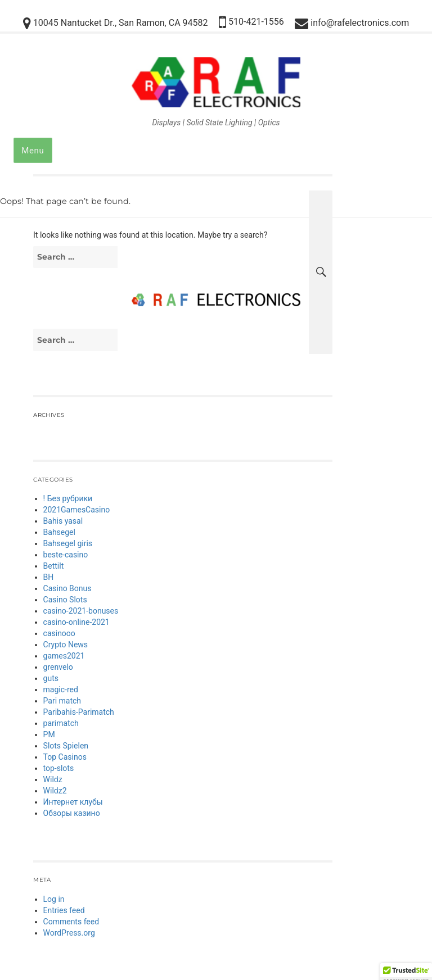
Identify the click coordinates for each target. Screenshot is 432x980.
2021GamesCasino (77, 510)
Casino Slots (65, 600)
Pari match (62, 701)
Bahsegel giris (68, 543)
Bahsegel (59, 532)
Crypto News (66, 645)
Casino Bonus (67, 588)
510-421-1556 (251, 22)
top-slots (59, 768)
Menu (33, 151)
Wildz (53, 779)
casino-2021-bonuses (81, 611)
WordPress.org (69, 933)
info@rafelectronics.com (352, 23)
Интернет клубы (73, 802)
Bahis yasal (63, 521)
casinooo (59, 633)
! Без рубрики (68, 498)
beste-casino (66, 555)
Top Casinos (65, 757)
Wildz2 (55, 791)
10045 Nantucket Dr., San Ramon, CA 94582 (116, 23)
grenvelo (58, 667)
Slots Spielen (66, 746)
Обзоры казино (72, 813)
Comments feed (71, 922)
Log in (54, 899)
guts (51, 678)
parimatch (61, 723)
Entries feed (64, 910)
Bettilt (54, 566)
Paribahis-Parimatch (79, 712)
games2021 (64, 656)
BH (49, 577)
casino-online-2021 (76, 622)
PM (49, 734)
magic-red (61, 689)
